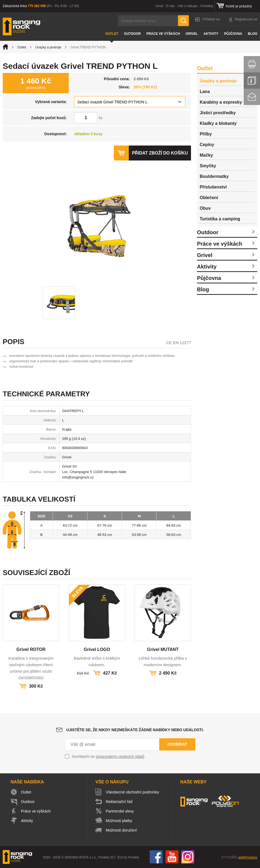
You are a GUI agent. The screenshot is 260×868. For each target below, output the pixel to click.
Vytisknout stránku (252, 64)
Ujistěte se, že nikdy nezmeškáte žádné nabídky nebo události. (135, 730)
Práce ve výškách (163, 34)
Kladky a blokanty (218, 123)
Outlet (112, 34)
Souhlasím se (108, 756)
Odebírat (177, 744)
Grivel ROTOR (31, 649)
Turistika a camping (220, 219)
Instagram (188, 857)
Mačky (206, 155)
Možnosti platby (119, 821)
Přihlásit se (211, 19)
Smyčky (208, 166)
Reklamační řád (119, 802)
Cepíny (207, 145)
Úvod (159, 6)
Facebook (156, 857)
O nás (170, 6)
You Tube (172, 857)
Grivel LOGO (97, 649)
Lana (205, 92)
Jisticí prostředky (218, 113)
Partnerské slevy (120, 811)
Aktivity (211, 34)
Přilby (206, 134)
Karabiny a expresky (221, 102)
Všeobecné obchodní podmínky (132, 792)
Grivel (192, 34)
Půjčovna (233, 34)
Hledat (183, 21)
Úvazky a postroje (48, 47)
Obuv (205, 208)
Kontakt (252, 97)
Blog (253, 34)
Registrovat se (246, 19)
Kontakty (207, 6)
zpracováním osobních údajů (120, 756)
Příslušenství (213, 187)
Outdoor (132, 34)
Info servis (252, 81)
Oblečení (209, 198)
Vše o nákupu (188, 6)
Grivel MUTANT (163, 649)
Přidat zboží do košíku (160, 153)
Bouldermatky (214, 176)
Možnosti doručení (121, 830)
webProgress (248, 857)
